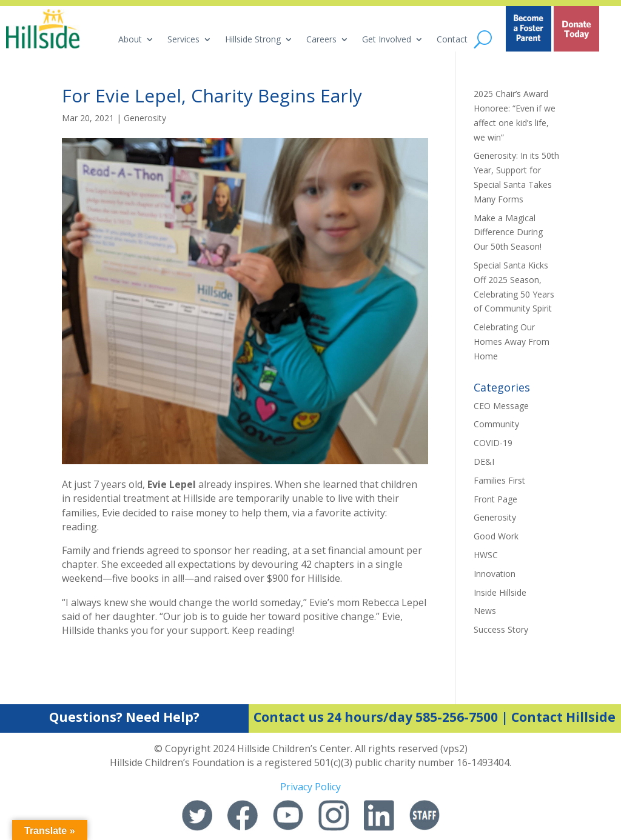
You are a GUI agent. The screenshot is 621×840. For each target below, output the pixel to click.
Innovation (495, 574)
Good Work (496, 536)
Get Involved (387, 40)
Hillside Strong (253, 40)
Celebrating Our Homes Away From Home (512, 342)
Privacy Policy (310, 787)
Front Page (495, 499)
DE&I (484, 462)
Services (183, 40)
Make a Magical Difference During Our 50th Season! (508, 232)
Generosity (145, 118)
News (485, 611)
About (130, 40)
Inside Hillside (500, 592)
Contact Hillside (563, 717)
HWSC (486, 555)
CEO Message (501, 406)
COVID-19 (493, 443)
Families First (499, 480)
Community (496, 424)
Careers (321, 40)
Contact (452, 40)
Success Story (501, 629)
